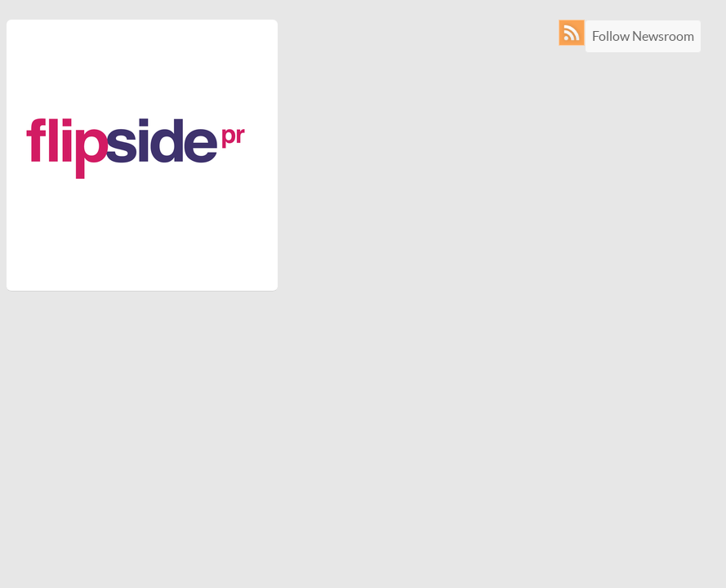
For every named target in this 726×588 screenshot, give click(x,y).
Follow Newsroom (643, 36)
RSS (575, 33)
